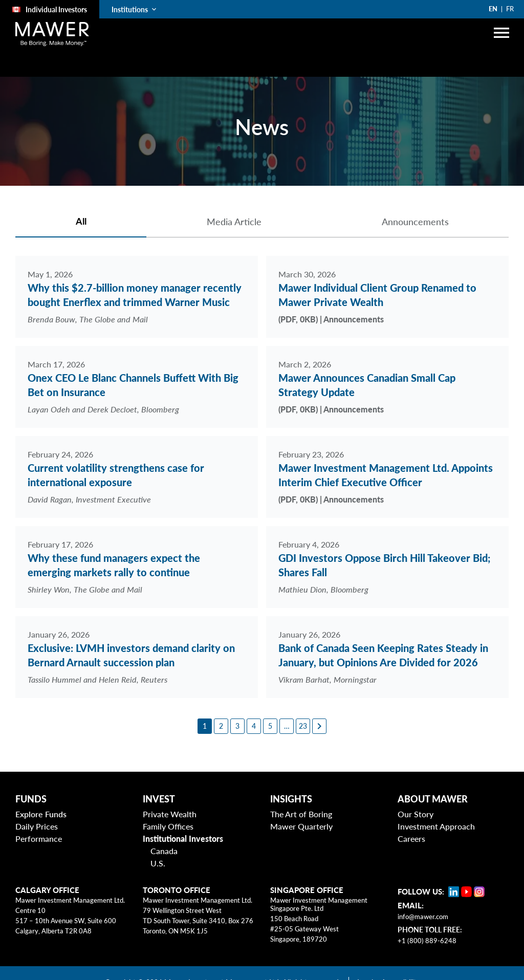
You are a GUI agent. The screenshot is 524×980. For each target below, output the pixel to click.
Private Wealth (170, 814)
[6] (287, 726)
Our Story (416, 814)
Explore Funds (41, 814)
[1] (205, 726)
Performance (39, 839)
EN (493, 9)
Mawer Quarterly (301, 826)
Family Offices (168, 826)
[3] (237, 726)
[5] (270, 726)
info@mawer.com (423, 917)
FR (510, 9)
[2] (221, 726)
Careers (411, 839)
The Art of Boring (301, 814)
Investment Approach (436, 826)
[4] (254, 726)
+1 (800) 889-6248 (427, 941)
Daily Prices (37, 826)
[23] (303, 726)
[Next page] (319, 726)
